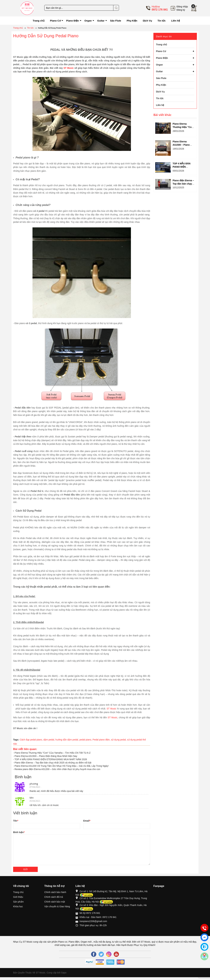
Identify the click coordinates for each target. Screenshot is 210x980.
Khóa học (18, 906)
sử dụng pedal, (119, 740)
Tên (16, 821)
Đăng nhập (182, 7)
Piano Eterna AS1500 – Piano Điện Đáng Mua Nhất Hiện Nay (46, 756)
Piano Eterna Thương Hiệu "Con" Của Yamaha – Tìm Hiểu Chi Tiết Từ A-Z (53, 753)
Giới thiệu (18, 897)
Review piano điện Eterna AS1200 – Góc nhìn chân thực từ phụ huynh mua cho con (57, 769)
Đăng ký (181, 10)
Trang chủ (18, 892)
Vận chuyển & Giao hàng (57, 906)
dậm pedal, (49, 740)
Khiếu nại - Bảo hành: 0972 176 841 (98, 917)
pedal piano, (86, 740)
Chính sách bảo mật (55, 902)
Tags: (16, 740)
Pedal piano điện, (102, 740)
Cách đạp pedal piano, (31, 740)
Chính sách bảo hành (55, 892)
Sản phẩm (18, 902)
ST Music (69, 68)
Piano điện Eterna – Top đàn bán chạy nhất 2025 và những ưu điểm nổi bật (53, 763)
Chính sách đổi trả (54, 897)
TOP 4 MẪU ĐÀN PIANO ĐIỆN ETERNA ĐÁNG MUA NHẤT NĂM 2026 (51, 759)
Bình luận (19, 832)
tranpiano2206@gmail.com (93, 921)
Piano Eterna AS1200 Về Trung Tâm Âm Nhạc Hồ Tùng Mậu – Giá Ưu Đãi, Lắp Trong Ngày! (62, 766)
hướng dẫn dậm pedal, (67, 740)
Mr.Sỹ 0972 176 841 (90, 913)
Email (87, 821)
